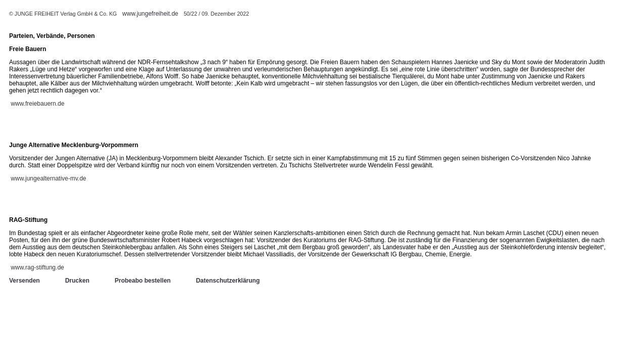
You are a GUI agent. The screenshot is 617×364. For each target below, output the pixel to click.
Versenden (25, 281)
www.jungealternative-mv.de (48, 178)
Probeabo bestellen (143, 281)
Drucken (77, 281)
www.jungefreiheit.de (150, 14)
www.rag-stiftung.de (37, 267)
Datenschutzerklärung (228, 281)
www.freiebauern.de (37, 104)
